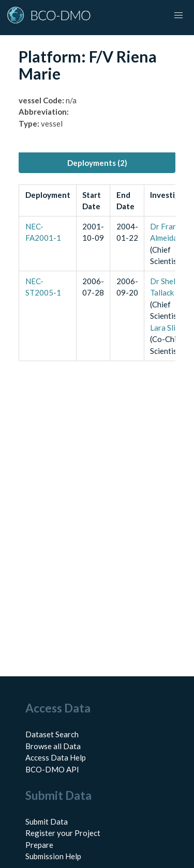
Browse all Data (53, 746)
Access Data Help (56, 757)
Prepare (39, 845)
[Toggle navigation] (178, 16)
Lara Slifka (168, 328)
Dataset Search (52, 734)
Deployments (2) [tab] (97, 163)
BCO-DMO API (52, 769)
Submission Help (53, 856)
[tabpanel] (97, 273)
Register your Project (63, 833)
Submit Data (47, 822)
